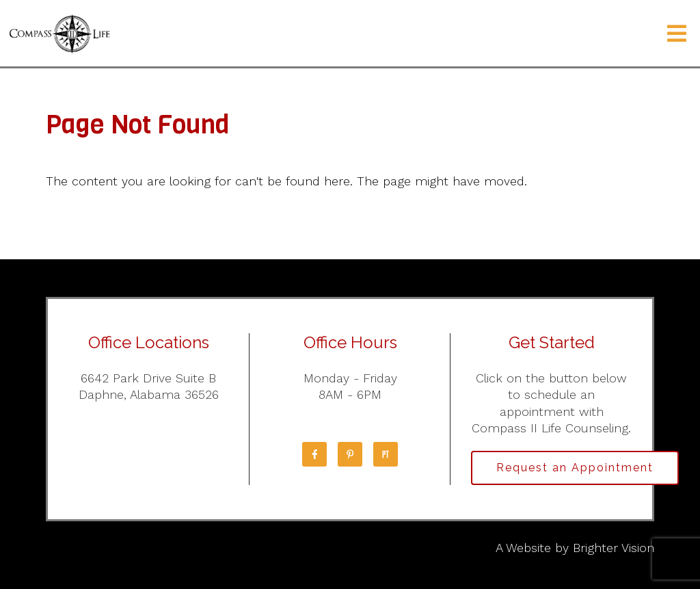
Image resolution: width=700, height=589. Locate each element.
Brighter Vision (614, 548)
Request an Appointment (575, 468)
